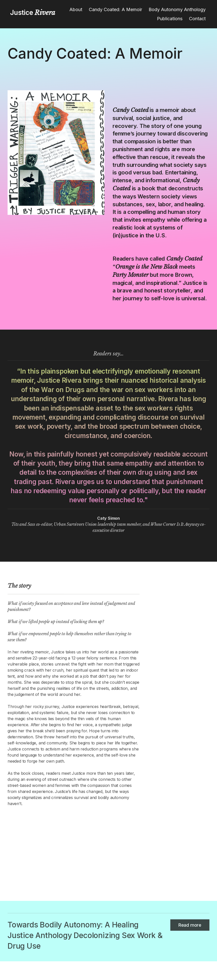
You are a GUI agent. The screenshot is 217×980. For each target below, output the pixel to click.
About (76, 9)
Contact (197, 19)
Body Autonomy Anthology (177, 9)
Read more (190, 925)
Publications (170, 19)
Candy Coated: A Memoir (115, 9)
